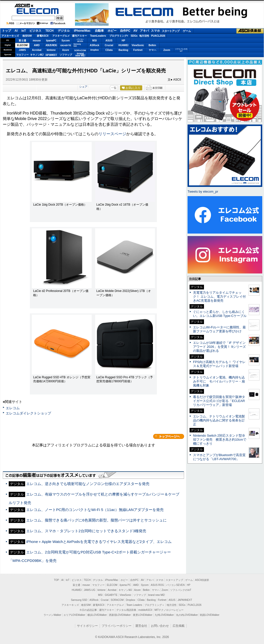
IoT (24, 31)
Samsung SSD (79, 600)
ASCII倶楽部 (250, 31)
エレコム (13, 408)
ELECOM (38, 11)
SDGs (134, 36)
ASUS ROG (51, 45)
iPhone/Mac (82, 31)
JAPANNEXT (51, 55)
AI (16, 31)
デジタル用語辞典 (126, 610)
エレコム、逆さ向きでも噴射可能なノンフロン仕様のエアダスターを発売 (88, 484)
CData (109, 50)
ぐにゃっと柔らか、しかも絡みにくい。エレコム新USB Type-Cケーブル (220, 314)
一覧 (114, 88)
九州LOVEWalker (164, 615)
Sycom (66, 41)
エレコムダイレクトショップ (28, 413)
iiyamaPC (51, 41)
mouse (37, 41)
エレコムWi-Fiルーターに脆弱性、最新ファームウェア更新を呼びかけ (219, 329)
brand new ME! (157, 595)
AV (135, 31)
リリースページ (112, 134)
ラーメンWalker (52, 615)
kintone (51, 50)
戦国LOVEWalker (210, 615)
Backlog (123, 50)
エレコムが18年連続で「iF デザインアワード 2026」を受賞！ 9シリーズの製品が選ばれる (219, 347)
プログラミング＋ (154, 605)
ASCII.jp (38, 5)
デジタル (64, 31)
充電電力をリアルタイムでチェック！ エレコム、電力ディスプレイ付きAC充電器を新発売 (219, 297)
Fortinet (138, 50)
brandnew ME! (80, 55)
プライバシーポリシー (117, 626)
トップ (6, 31)
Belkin (152, 45)
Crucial (109, 45)
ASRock (94, 45)
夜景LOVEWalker (143, 615)
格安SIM (27, 36)
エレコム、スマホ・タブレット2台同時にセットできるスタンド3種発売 (86, 531)
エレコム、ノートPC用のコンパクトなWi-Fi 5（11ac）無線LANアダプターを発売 (95, 510)
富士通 (22, 41)
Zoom (167, 50)
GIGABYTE (66, 45)
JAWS (22, 50)
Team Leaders (134, 605)
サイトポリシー (87, 626)
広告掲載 (179, 626)
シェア (83, 87)
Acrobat (37, 50)
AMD (37, 45)
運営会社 (141, 626)
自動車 (99, 31)
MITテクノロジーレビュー (169, 610)
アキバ (144, 31)
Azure (66, 50)
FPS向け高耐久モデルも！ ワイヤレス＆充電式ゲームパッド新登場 (219, 364)
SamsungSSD (77, 45)
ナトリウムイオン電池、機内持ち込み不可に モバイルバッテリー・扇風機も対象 (219, 381)
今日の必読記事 (88, 610)
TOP (57, 580)
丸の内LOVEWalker (187, 615)
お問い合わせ (160, 626)
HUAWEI (124, 45)
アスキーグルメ (61, 36)
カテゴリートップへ (169, 436)
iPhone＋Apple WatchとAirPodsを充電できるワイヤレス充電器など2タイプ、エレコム (99, 542)
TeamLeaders (98, 36)
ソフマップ (66, 55)
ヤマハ (152, 50)
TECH (49, 31)
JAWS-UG (90, 590)
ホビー (112, 31)
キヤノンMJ (37, 55)
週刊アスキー (79, 36)
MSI (95, 41)
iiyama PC (125, 585)
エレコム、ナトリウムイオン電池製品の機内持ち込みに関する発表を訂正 (219, 420)
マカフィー (22, 55)
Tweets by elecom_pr (203, 192)
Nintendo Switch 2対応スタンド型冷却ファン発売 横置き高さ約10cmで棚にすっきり (220, 440)
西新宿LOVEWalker (120, 615)
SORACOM (117, 600)
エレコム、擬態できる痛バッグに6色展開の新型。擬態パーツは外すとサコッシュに (96, 520)
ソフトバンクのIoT (181, 50)
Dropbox (95, 50)
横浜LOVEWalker (97, 615)
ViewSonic (138, 45)
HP (124, 41)
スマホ (155, 31)
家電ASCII (43, 36)
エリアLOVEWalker (74, 615)
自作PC (125, 31)
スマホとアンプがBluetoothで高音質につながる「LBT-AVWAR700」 (219, 457)
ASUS (109, 41)
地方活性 (144, 36)
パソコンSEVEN (80, 40)
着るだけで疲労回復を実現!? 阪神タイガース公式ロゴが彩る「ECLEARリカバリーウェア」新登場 (219, 401)
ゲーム (187, 31)
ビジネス (35, 31)
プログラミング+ (119, 36)
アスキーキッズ (10, 36)
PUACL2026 (158, 36)
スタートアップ (171, 31)
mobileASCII (145, 610)
